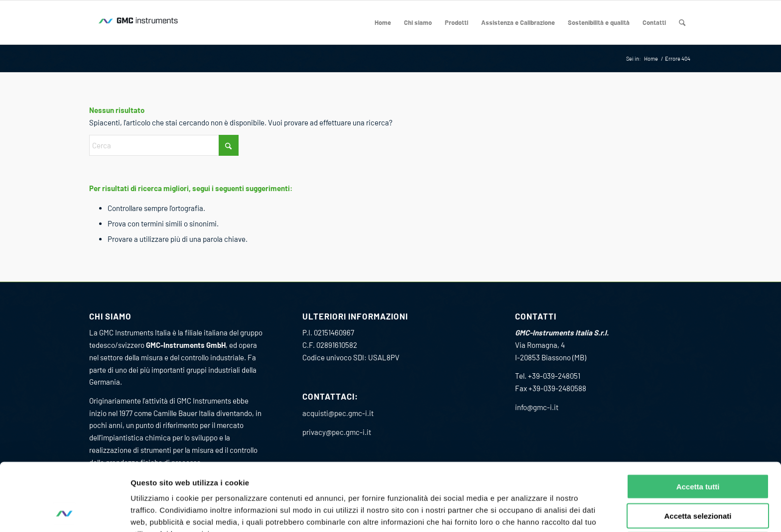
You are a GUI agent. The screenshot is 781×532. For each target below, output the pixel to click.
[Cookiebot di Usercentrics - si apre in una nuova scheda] (65, 513)
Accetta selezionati (698, 452)
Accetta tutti (698, 423)
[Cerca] (682, 22)
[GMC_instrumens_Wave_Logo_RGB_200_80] (139, 22)
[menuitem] (383, 22)
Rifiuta (698, 481)
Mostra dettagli (522, 512)
